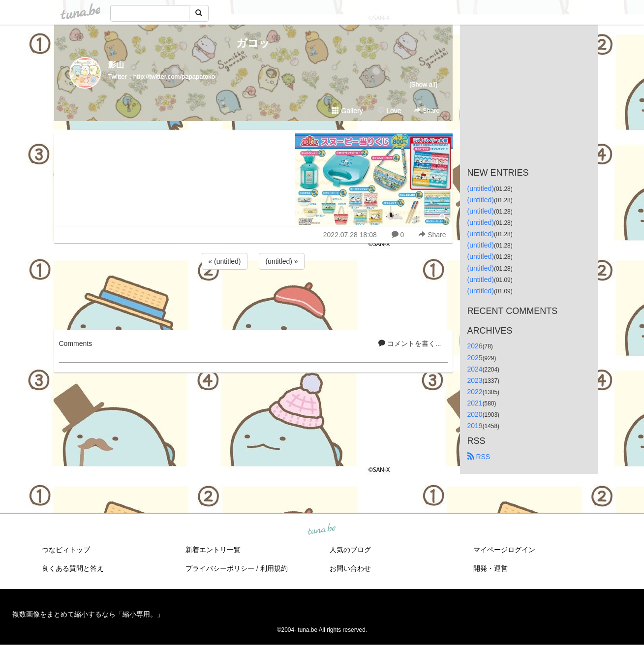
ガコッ (253, 43)
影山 (116, 65)
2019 (475, 426)
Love (389, 111)
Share (427, 110)
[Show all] (423, 84)
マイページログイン (504, 550)
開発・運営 (491, 568)
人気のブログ (350, 550)
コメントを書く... (410, 343)
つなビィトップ (66, 550)
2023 (475, 380)
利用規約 (274, 568)
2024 (475, 369)
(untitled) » (281, 261)
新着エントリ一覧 (213, 550)
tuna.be (322, 530)
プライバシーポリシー (220, 568)
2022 (475, 392)
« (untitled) (224, 261)
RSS (479, 457)
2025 (475, 358)
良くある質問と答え (73, 568)
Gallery (347, 111)
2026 (475, 346)
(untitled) (481, 188)
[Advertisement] (253, 298)
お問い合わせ (350, 568)
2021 (475, 403)
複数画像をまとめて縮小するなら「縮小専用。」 (88, 614)
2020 (475, 414)
